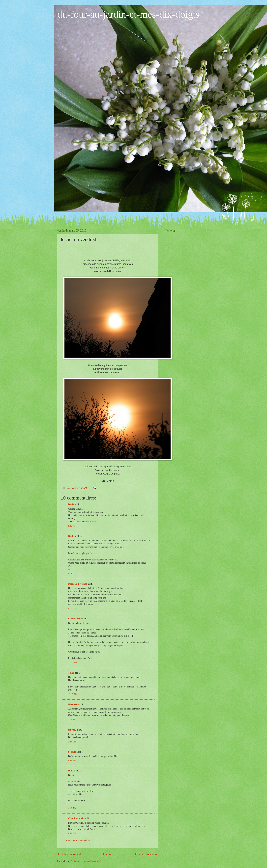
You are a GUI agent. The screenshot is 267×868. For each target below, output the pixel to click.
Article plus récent (69, 854)
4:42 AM (72, 808)
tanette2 (72, 730)
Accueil (108, 854)
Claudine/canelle (76, 818)
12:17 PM (73, 663)
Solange (72, 752)
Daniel (71, 504)
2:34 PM (72, 720)
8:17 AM (72, 526)
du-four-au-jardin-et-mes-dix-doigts (129, 14)
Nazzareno (74, 704)
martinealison (75, 619)
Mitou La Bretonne (78, 584)
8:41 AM (72, 609)
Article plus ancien (146, 854)
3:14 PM (72, 742)
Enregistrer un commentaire (78, 840)
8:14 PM (72, 761)
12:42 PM (73, 694)
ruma (71, 771)
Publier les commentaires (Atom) (86, 861)
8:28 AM (72, 574)
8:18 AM (72, 833)
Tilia (71, 673)
